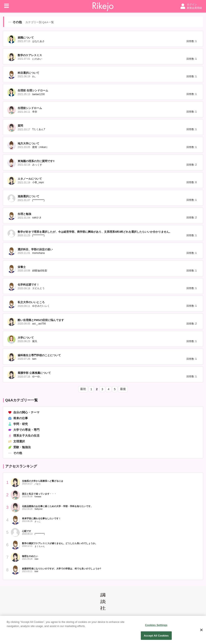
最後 (123, 389)
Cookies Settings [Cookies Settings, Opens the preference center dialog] (156, 627)
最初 (83, 389)
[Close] (201, 632)
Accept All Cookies (156, 638)
